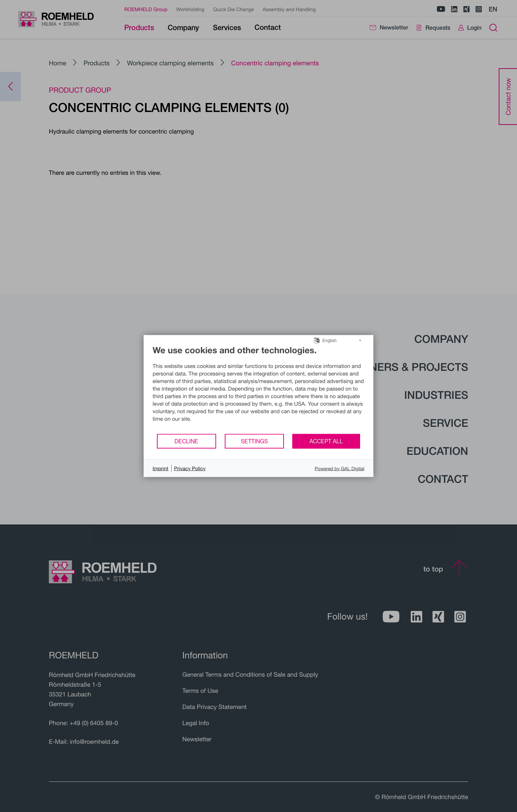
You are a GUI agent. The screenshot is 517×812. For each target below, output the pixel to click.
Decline (186, 441)
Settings (254, 441)
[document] (258, 389)
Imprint (160, 468)
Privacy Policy (190, 468)
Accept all (326, 441)
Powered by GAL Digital (340, 468)
